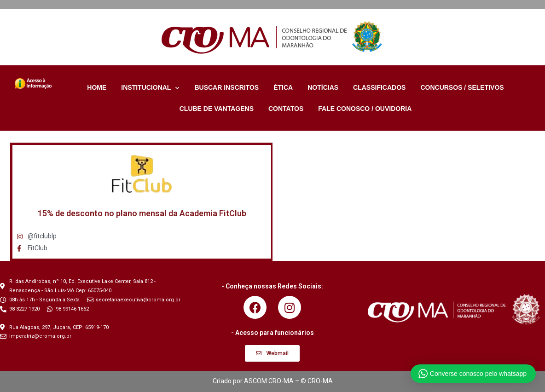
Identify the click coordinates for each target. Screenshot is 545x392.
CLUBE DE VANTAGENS (217, 109)
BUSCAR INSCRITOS (226, 87)
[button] (272, 353)
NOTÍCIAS (323, 87)
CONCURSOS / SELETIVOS (462, 87)
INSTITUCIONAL (150, 87)
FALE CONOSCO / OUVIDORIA (365, 109)
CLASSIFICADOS (379, 87)
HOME (97, 87)
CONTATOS (286, 109)
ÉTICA (283, 87)
